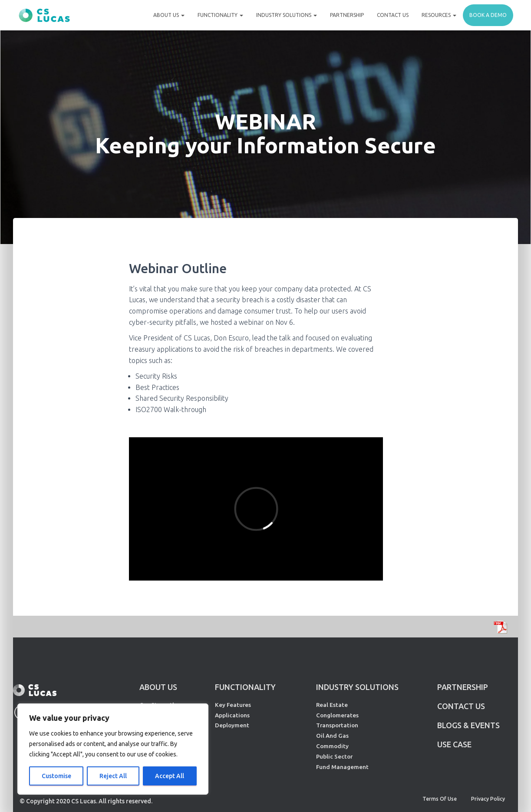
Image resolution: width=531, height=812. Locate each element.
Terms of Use (440, 799)
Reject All (113, 776)
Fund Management (342, 767)
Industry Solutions (287, 15)
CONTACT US (461, 706)
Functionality (220, 15)
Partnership (347, 15)
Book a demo (488, 15)
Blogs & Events (468, 725)
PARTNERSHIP (463, 687)
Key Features (233, 705)
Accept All (170, 776)
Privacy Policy (488, 799)
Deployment (232, 725)
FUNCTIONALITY (245, 687)
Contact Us (393, 15)
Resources (439, 15)
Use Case (454, 744)
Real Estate (332, 705)
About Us (169, 15)
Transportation (337, 725)
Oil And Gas (332, 736)
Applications (232, 715)
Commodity (332, 746)
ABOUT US (158, 687)
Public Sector (334, 756)
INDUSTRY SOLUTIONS (357, 687)
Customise (56, 776)
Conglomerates (337, 715)
